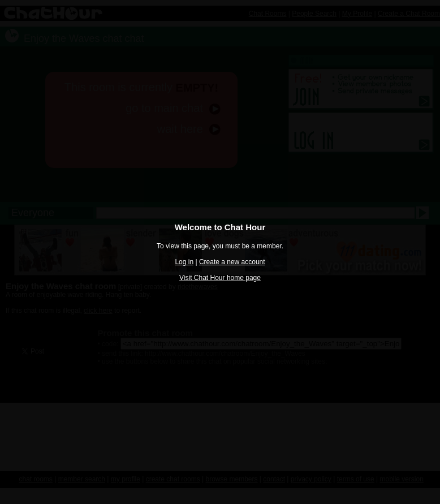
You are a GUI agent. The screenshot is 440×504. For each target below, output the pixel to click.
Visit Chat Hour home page (220, 278)
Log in (184, 262)
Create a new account (232, 262)
